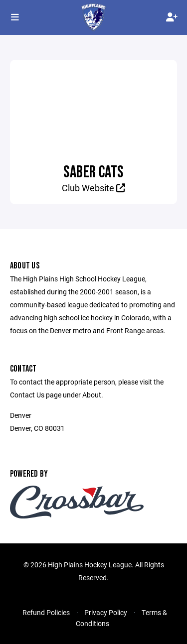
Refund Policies (46, 612)
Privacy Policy (106, 612)
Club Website (93, 188)
